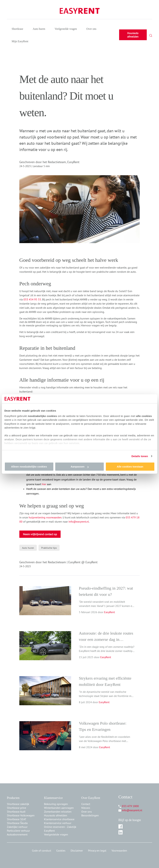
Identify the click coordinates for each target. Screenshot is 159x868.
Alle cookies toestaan (130, 467)
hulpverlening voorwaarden (45, 517)
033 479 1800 (130, 806)
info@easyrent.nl (79, 522)
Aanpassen (80, 467)
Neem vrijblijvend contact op (40, 534)
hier (44, 484)
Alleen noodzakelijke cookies (29, 467)
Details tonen (140, 456)
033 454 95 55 (32, 299)
